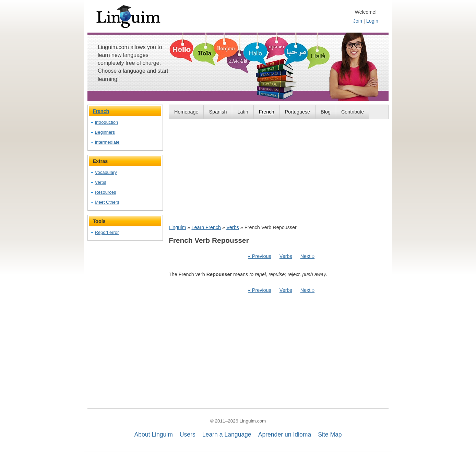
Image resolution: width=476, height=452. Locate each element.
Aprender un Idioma (285, 435)
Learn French (206, 227)
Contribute (353, 112)
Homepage (186, 112)
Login (372, 21)
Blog (326, 112)
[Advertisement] (279, 171)
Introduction (107, 122)
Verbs (233, 227)
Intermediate (107, 142)
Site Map (330, 435)
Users (188, 435)
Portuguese (298, 112)
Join (358, 21)
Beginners (105, 132)
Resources (106, 192)
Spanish (218, 112)
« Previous (260, 256)
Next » (308, 256)
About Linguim (153, 435)
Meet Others (107, 202)
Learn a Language (227, 435)
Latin (243, 112)
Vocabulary (106, 172)
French (267, 112)
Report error (107, 232)
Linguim (177, 227)
